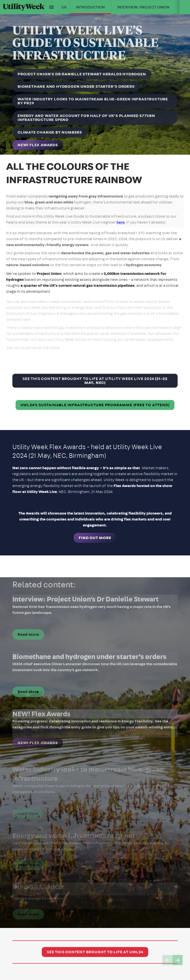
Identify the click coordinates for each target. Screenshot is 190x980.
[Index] (52, 7)
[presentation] (95, 77)
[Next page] (178, 960)
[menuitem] (90, 7)
